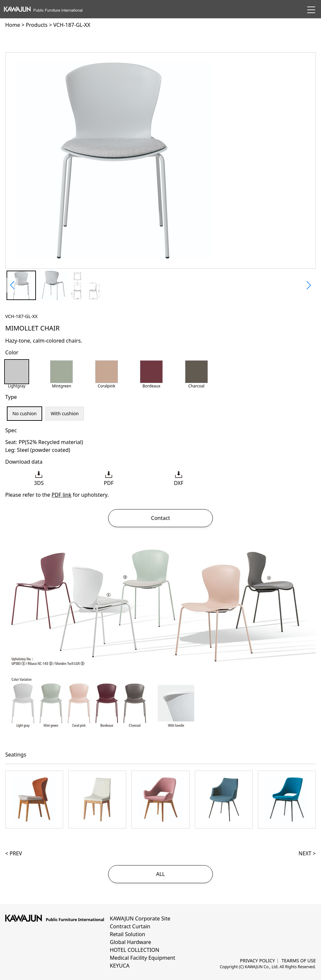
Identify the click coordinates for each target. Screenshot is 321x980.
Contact (160, 518)
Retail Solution (127, 934)
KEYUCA (120, 966)
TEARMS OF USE (299, 961)
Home (13, 25)
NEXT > (307, 853)
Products (37, 25)
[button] (12, 285)
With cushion (65, 413)
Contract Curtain (130, 926)
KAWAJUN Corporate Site (140, 918)
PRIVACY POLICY (257, 961)
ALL (161, 874)
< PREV (14, 853)
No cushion (25, 413)
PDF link (62, 495)
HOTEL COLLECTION (135, 950)
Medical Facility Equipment (143, 958)
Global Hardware (130, 942)
